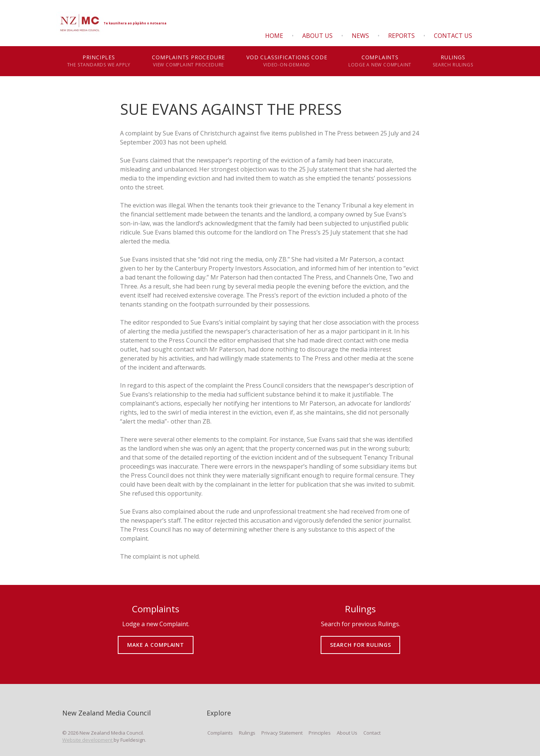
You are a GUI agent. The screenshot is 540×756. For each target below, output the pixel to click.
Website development (88, 740)
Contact (372, 733)
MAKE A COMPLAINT (156, 640)
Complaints (380, 61)
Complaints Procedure (189, 61)
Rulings (453, 61)
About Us (317, 36)
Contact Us (453, 36)
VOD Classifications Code (287, 61)
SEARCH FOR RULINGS (361, 640)
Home (274, 36)
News (360, 36)
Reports (401, 36)
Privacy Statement (282, 733)
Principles (99, 61)
